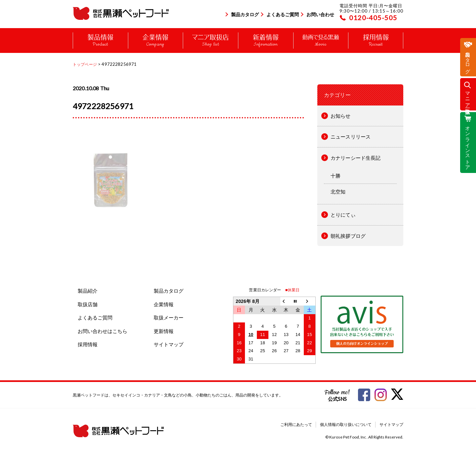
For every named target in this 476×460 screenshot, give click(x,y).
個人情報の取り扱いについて (346, 424)
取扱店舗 (88, 304)
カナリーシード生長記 (356, 158)
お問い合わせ (320, 14)
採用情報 (88, 344)
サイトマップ (169, 344)
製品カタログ (245, 14)
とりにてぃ (343, 215)
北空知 (338, 191)
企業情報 (164, 304)
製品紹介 (88, 291)
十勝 (336, 176)
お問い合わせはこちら (102, 331)
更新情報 (164, 331)
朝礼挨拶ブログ (348, 236)
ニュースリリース (351, 137)
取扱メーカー (169, 317)
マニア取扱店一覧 (468, 97)
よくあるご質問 (283, 14)
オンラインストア (468, 145)
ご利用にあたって (296, 424)
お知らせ (341, 116)
